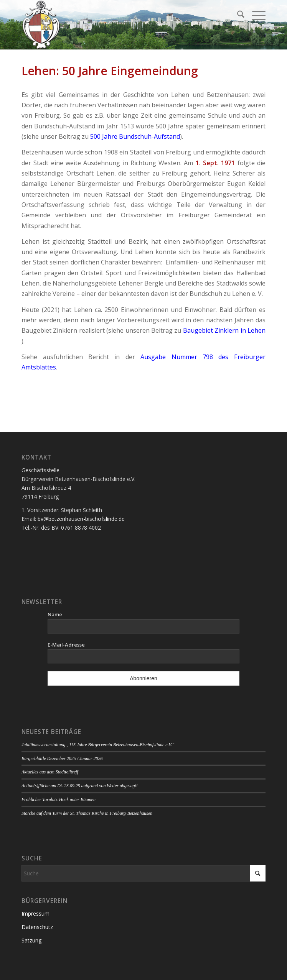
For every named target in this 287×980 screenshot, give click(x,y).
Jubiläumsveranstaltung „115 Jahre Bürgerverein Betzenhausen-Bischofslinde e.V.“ (98, 745)
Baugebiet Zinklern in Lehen (224, 330)
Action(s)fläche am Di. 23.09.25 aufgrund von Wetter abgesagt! (80, 786)
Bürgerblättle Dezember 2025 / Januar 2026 (62, 758)
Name (55, 614)
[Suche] (237, 15)
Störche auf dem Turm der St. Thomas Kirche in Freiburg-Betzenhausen (87, 813)
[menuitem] (237, 15)
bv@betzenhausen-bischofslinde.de (81, 519)
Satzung (31, 940)
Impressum (35, 914)
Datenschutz (37, 927)
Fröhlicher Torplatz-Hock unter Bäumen (59, 799)
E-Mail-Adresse (66, 645)
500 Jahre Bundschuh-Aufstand (135, 136)
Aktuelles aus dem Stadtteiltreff (50, 772)
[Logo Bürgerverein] (119, 25)
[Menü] (255, 15)
